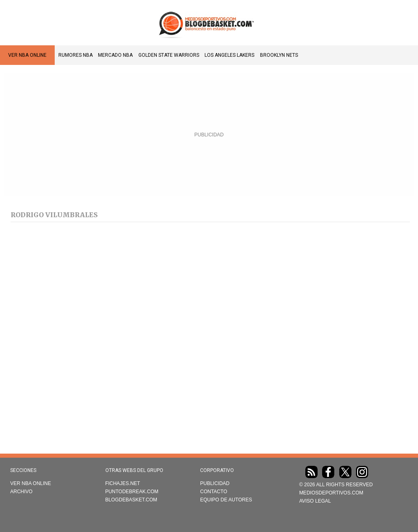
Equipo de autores (226, 500)
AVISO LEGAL (315, 501)
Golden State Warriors (169, 55)
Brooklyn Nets (279, 55)
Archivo (21, 492)
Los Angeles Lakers (229, 55)
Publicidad (215, 483)
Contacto (213, 492)
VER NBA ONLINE (27, 55)
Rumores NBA (76, 55)
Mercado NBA (115, 55)
